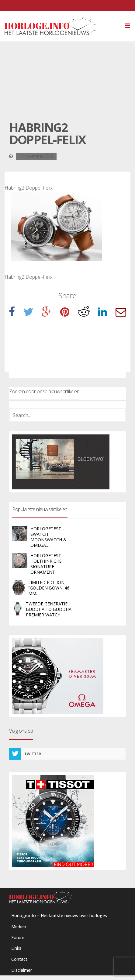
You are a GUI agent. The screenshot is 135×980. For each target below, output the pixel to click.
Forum (18, 937)
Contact (19, 959)
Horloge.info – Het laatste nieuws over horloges (59, 915)
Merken (19, 926)
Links (16, 948)
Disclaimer (22, 970)
